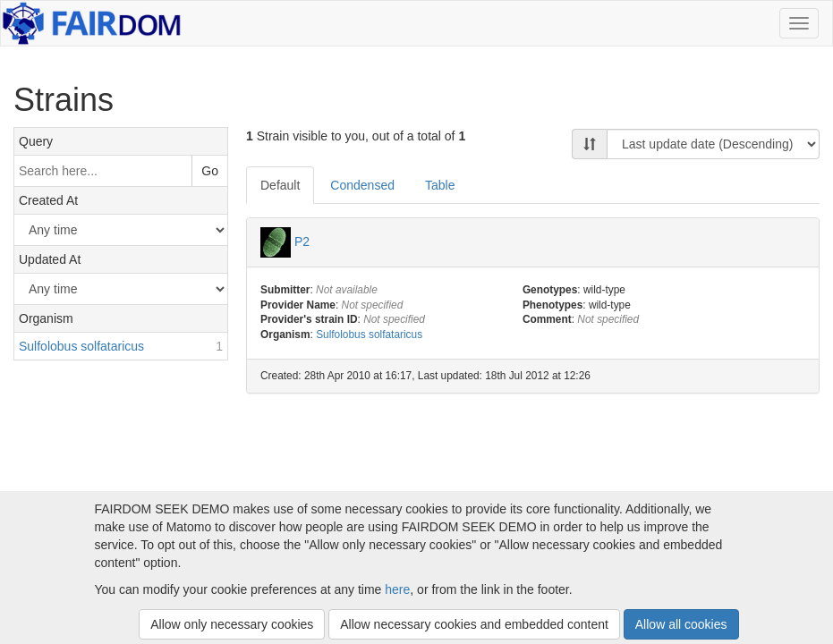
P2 (302, 241)
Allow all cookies (681, 624)
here (397, 589)
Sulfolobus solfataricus (369, 335)
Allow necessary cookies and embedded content (474, 624)
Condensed (362, 185)
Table (440, 185)
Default (280, 185)
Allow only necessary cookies (232, 624)
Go (210, 171)
